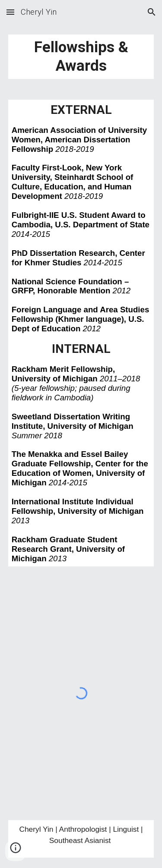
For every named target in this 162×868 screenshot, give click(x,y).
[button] (10, 12)
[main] (81, 57)
